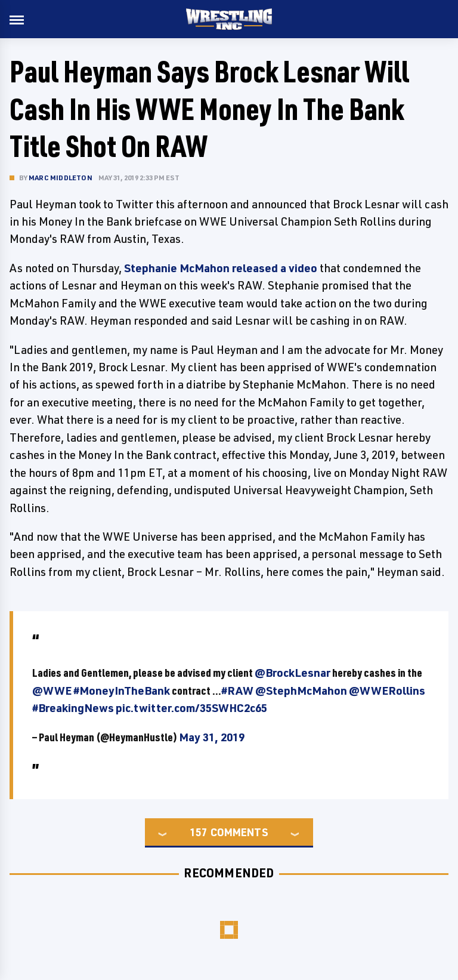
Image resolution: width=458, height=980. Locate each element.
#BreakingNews (73, 708)
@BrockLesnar (293, 673)
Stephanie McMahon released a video (221, 268)
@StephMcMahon (301, 691)
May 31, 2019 (212, 737)
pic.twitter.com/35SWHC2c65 (191, 708)
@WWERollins (387, 691)
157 (199, 832)
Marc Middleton (61, 178)
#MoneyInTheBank (122, 691)
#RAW (237, 691)
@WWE (52, 691)
